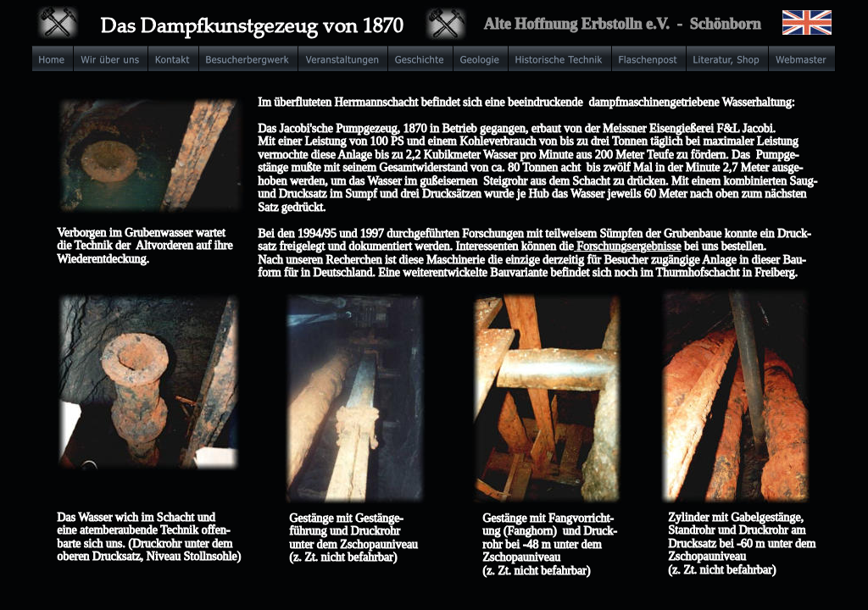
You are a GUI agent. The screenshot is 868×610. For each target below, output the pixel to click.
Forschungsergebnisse (629, 246)
